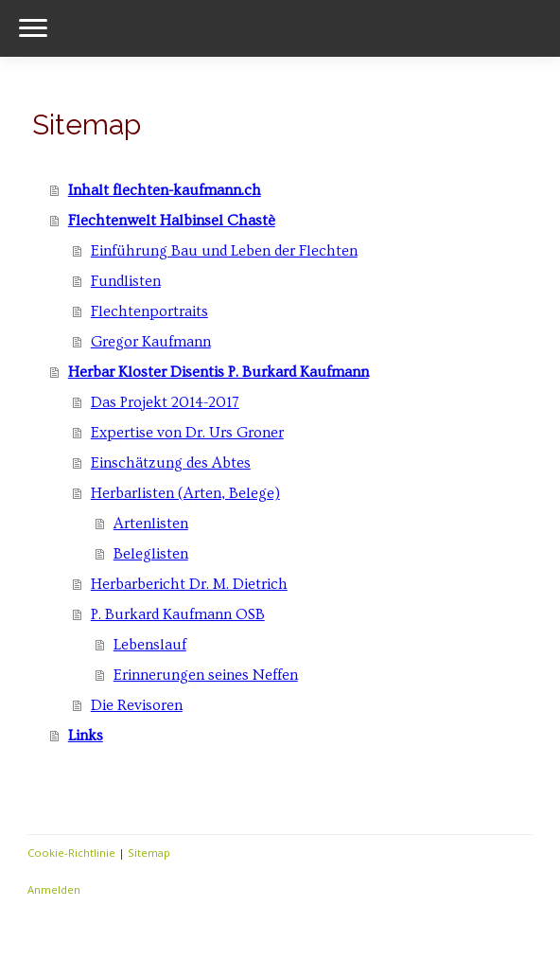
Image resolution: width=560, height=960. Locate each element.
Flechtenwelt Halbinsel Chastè (172, 221)
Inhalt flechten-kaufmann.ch (165, 190)
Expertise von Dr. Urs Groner (187, 433)
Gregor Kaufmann (151, 342)
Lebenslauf (150, 645)
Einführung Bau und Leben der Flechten (224, 251)
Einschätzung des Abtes (171, 463)
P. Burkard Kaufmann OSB (178, 614)
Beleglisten (151, 554)
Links (86, 736)
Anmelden (54, 889)
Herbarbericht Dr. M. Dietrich (189, 584)
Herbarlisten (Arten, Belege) (185, 493)
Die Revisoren (137, 705)
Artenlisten (151, 524)
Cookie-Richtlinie (71, 853)
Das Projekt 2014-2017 (165, 402)
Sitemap (149, 853)
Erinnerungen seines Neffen (206, 675)
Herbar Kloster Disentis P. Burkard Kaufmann (219, 372)
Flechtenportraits (149, 311)
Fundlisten (126, 281)
